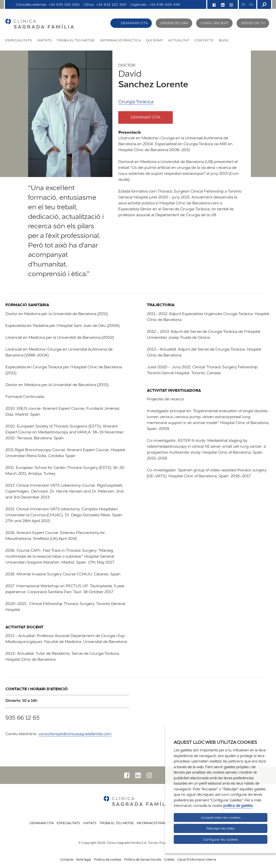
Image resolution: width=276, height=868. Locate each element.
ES (243, 4)
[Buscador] (264, 4)
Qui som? (154, 40)
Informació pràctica (120, 40)
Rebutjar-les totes (221, 828)
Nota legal (84, 859)
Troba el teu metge (76, 40)
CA (251, 4)
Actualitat (179, 40)
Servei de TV (253, 23)
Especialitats (19, 40)
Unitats (44, 40)
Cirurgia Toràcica (136, 102)
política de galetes (238, 806)
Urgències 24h (174, 23)
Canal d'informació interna (197, 859)
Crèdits (169, 859)
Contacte (204, 40)
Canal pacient (215, 23)
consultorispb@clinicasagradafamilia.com (75, 734)
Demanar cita (134, 23)
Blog (224, 40)
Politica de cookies (108, 859)
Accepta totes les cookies (221, 817)
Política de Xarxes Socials (143, 859)
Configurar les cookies (221, 839)
